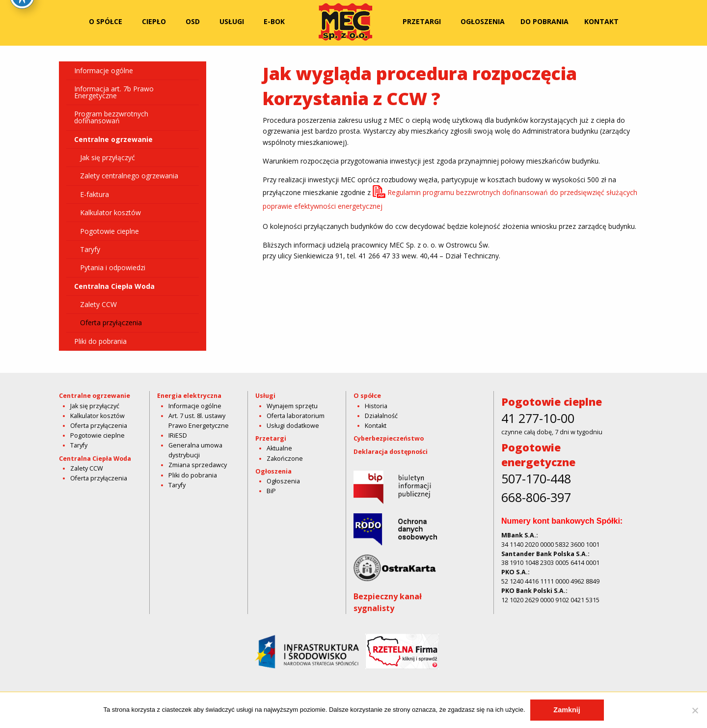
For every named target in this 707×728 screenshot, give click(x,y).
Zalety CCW (95, 304)
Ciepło (154, 21)
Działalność (381, 416)
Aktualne (279, 448)
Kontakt (601, 21)
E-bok (274, 21)
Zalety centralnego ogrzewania (126, 176)
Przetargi (422, 21)
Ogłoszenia (483, 21)
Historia (376, 406)
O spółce (106, 21)
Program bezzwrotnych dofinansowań (111, 117)
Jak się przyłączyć (105, 157)
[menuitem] (108, 22)
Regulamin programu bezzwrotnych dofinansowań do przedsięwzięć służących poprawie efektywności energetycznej (450, 199)
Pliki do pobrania (100, 341)
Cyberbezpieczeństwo (389, 438)
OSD (193, 21)
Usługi (232, 21)
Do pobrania (544, 21)
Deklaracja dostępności (391, 452)
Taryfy (87, 249)
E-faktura (92, 194)
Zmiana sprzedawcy (198, 465)
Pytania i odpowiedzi (110, 267)
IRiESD (178, 435)
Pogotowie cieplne (107, 231)
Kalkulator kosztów (108, 212)
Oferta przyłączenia (108, 322)
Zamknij (567, 710)
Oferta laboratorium (296, 416)
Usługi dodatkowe (293, 426)
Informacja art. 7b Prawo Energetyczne (114, 92)
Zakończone (285, 459)
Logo (346, 22)
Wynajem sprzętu (292, 406)
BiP (271, 491)
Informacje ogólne (104, 70)
